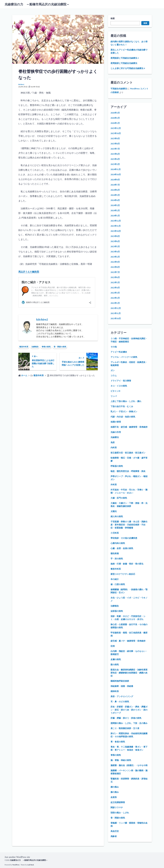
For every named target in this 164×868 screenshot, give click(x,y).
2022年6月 (115, 277)
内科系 (114, 448)
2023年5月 (115, 247)
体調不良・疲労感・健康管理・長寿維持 (129, 427)
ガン (113, 370)
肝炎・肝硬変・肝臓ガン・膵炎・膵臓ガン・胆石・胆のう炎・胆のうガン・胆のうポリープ (129, 710)
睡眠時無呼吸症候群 (120, 681)
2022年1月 (115, 303)
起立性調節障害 (118, 802)
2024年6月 (115, 190)
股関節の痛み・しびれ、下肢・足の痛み (129, 723)
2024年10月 (116, 175)
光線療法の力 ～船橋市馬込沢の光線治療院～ (37, 4)
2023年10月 (116, 231)
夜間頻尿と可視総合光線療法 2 (125, 58)
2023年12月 (116, 221)
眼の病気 (115, 665)
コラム (114, 376)
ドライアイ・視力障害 (121, 381)
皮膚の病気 (116, 659)
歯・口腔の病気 (118, 584)
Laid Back (31, 865)
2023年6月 (115, 241)
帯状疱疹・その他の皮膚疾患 (124, 538)
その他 (114, 347)
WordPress (16, 865)
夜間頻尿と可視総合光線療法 (124, 63)
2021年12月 (116, 308)
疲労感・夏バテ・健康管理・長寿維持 (128, 641)
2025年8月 (115, 144)
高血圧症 (115, 831)
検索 (113, 18)
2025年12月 (116, 128)
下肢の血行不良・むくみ (122, 406)
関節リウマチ (117, 808)
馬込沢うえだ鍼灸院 (29, 272)
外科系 (114, 485)
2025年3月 (115, 164)
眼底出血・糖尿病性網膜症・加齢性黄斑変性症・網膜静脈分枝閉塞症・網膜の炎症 (129, 673)
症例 (113, 646)
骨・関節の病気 (60, 347)
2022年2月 (115, 298)
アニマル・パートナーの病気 (124, 357)
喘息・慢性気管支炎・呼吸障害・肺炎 (128, 471)
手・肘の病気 (117, 559)
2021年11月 (116, 313)
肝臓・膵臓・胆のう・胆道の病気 (126, 718)
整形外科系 (24, 347)
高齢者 (114, 836)
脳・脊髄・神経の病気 (121, 760)
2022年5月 (115, 282)
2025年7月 (115, 149)
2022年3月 (115, 293)
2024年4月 (115, 200)
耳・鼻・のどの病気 (120, 702)
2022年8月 (115, 267)
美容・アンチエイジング (122, 696)
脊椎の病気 (46, 347)
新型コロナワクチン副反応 (123, 574)
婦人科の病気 (117, 516)
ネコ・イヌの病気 (119, 386)
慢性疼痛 (115, 553)
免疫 (113, 442)
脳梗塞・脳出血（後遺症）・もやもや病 (129, 765)
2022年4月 (115, 288)
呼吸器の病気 (117, 466)
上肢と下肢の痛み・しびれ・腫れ (126, 401)
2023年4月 (115, 252)
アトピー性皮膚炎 (119, 352)
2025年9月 (115, 139)
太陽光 (114, 511)
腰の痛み (115, 787)
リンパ (114, 396)
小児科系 (115, 533)
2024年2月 (115, 211)
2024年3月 (115, 205)
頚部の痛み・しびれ (120, 813)
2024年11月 (116, 169)
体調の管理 (116, 422)
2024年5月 (115, 195)
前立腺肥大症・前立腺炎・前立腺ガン (128, 453)
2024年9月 (115, 180)
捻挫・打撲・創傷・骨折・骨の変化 (127, 564)
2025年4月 (115, 159)
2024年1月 (115, 216)
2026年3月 (115, 113)
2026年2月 (115, 118)
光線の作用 (116, 432)
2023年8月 (115, 236)
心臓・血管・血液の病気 (122, 548)
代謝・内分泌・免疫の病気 (123, 417)
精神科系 (115, 691)
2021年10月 (116, 318)
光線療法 (115, 437)
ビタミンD (115, 391)
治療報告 (35, 347)
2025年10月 (116, 133)
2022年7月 (115, 272)
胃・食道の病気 (118, 742)
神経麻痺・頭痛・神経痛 (122, 686)
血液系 (114, 797)
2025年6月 (115, 154)
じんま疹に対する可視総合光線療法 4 (128, 68)
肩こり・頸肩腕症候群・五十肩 (125, 728)
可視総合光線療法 (119, 89)
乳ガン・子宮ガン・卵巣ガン (124, 412)
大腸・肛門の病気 (119, 498)
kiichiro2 (21, 84)
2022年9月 (115, 262)
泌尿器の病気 (117, 611)
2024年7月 (115, 185)
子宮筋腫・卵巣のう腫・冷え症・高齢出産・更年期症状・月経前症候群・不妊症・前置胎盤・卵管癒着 (129, 525)
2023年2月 (115, 257)
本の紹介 (115, 579)
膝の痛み (115, 792)
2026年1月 (115, 123)
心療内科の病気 (118, 543)
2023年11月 (116, 226)
